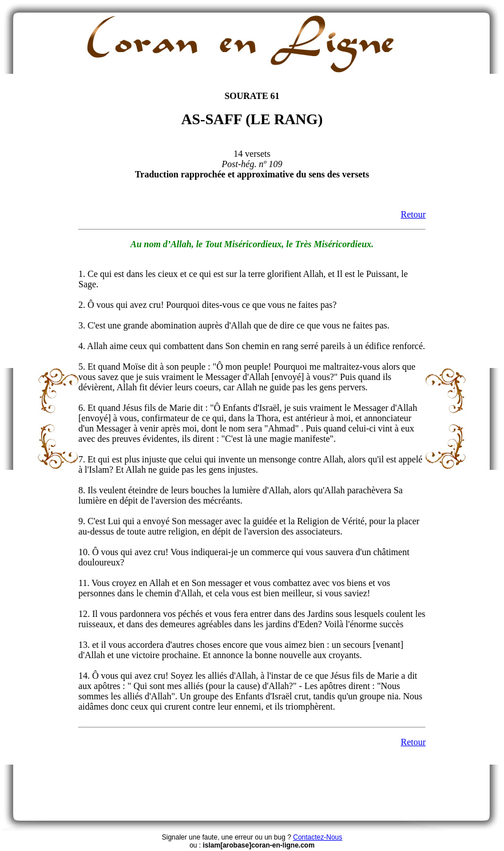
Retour (413, 214)
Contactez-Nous (318, 837)
